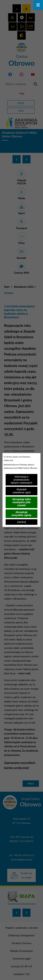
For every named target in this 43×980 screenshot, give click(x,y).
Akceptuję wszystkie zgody (21, 514)
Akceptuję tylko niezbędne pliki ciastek (21, 502)
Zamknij (21, 522)
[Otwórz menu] (38, 5)
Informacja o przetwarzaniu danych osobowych (21, 480)
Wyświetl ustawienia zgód (22, 491)
